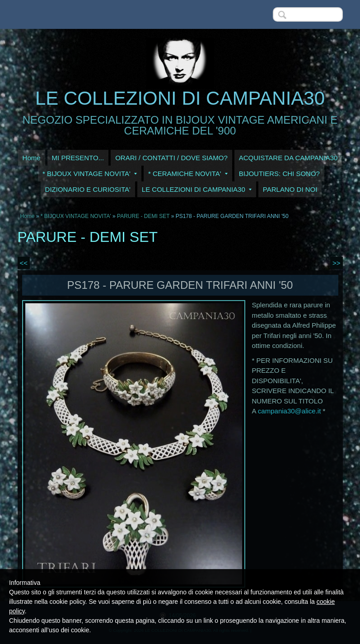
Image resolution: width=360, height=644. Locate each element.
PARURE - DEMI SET (143, 216)
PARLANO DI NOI (290, 189)
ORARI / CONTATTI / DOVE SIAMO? (171, 158)
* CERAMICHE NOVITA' (188, 174)
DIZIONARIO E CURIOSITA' (88, 189)
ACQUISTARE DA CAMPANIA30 (288, 158)
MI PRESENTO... (78, 158)
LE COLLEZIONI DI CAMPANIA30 (180, 98)
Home (32, 158)
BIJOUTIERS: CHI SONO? (279, 174)
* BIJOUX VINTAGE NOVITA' (90, 174)
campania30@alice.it (289, 411)
